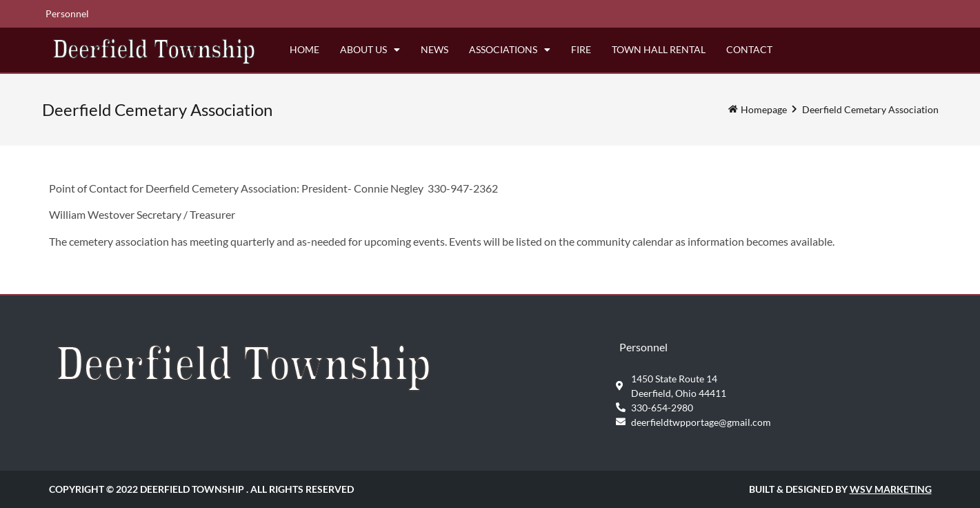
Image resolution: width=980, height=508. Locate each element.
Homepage (764, 109)
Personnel (67, 13)
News (434, 49)
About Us (370, 50)
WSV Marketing (891, 489)
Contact (749, 49)
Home (304, 49)
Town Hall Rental (659, 49)
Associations (510, 50)
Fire (581, 49)
